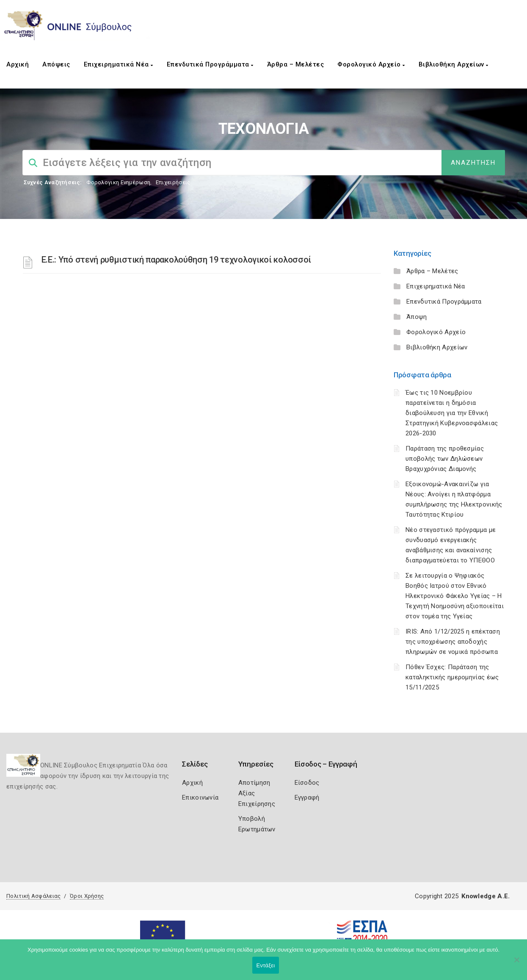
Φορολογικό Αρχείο (371, 64)
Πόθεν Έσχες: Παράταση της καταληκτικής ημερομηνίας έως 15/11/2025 (452, 677)
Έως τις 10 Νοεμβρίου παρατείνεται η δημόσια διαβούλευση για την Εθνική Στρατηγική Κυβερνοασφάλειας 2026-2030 (452, 413)
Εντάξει (266, 965)
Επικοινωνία (200, 797)
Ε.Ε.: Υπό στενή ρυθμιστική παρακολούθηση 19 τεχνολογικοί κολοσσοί (177, 260)
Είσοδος (307, 783)
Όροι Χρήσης (87, 896)
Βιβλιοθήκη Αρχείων (454, 64)
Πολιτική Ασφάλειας (33, 896)
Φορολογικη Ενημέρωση (118, 182)
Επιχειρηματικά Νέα (119, 64)
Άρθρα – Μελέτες (296, 64)
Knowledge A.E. (486, 896)
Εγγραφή (307, 797)
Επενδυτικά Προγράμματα (210, 64)
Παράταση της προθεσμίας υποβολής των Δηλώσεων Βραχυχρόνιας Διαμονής (445, 459)
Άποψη (417, 317)
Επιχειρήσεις (173, 182)
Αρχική (18, 64)
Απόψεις (56, 64)
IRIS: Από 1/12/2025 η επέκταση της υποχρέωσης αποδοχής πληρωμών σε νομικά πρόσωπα (453, 642)
